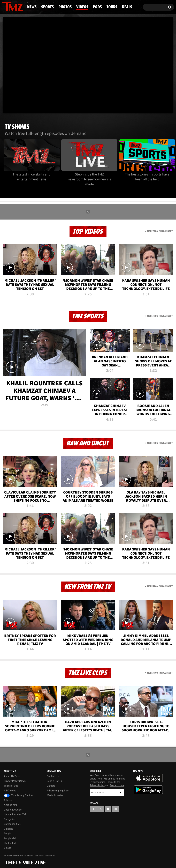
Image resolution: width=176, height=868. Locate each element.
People (8, 834)
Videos (82, 7)
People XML (10, 838)
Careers (51, 786)
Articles (8, 800)
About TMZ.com (13, 776)
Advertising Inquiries (58, 791)
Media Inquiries (55, 795)
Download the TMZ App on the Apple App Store (148, 778)
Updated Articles (13, 810)
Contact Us (53, 776)
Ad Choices (10, 791)
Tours (112, 7)
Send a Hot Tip (55, 781)
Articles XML (11, 805)
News (32, 7)
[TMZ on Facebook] (93, 809)
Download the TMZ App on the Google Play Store (148, 790)
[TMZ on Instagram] (115, 809)
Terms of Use (11, 786)
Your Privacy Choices (19, 795)
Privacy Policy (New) (15, 781)
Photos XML (10, 843)
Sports (47, 7)
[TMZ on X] (101, 809)
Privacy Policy (97, 785)
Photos (65, 7)
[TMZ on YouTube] (108, 809)
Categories (10, 819)
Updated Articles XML (15, 814)
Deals (127, 7)
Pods (97, 7)
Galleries (9, 829)
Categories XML (12, 824)
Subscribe (121, 793)
